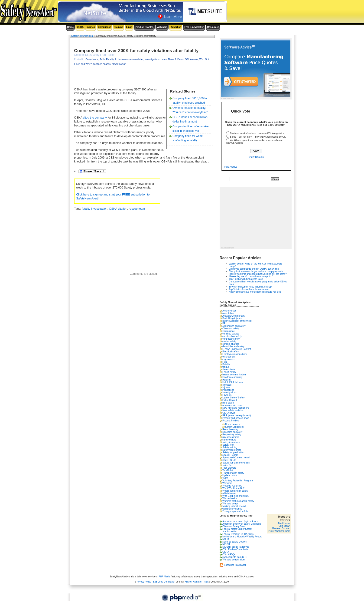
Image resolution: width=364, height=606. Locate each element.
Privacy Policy (144, 582)
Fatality (110, 59)
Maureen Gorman (281, 528)
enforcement (229, 357)
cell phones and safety (234, 326)
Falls (102, 59)
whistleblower (229, 493)
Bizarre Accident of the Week (237, 321)
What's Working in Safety (235, 491)
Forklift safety (229, 372)
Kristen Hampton (193, 582)
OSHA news (191, 59)
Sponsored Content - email (236, 458)
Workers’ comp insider (234, 560)
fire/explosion (119, 64)
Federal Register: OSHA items (238, 534)
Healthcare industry (232, 377)
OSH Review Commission (236, 549)
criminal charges (231, 344)
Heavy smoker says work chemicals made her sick (255, 292)
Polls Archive (231, 167)
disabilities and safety (233, 346)
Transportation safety (233, 473)
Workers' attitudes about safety (238, 501)
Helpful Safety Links (233, 382)
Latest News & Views (172, 59)
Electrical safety (231, 352)
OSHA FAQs (229, 555)
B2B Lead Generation (164, 582)
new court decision (232, 405)
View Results (256, 157)
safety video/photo (232, 450)
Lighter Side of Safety (234, 398)
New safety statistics (233, 410)
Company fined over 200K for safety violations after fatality (136, 51)
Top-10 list (228, 470)
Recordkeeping (230, 429)
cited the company (95, 118)
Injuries (91, 27)
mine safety (228, 403)
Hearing (226, 380)
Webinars (162, 27)
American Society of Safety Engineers (242, 524)
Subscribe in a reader (235, 565)
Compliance (105, 27)
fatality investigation (95, 209)
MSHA (226, 539)
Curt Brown (284, 526)
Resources (213, 27)
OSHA (80, 27)
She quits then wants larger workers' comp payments (256, 271)
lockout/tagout (230, 400)
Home (71, 27)
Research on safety (232, 432)
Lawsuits (227, 395)
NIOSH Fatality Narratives (236, 547)
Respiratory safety (232, 435)
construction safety (232, 336)
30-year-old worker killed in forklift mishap (250, 287)
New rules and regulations (236, 408)
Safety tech (228, 445)
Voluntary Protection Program (238, 481)
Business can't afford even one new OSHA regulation (257, 133)
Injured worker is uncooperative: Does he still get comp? (258, 274)
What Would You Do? (233, 488)
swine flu (227, 465)
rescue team (137, 209)
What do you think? (232, 486)
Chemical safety (231, 329)
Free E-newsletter (194, 27)
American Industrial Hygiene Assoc (240, 521)
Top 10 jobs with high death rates (246, 279)
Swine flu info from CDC (235, 557)
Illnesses (227, 385)
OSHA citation (118, 209)
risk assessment (231, 437)
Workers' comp (230, 504)
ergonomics (228, 359)
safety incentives (231, 442)
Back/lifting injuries (232, 318)
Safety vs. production (233, 452)
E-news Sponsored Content (237, 349)
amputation (228, 313)
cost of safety (229, 341)
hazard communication (234, 375)
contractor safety (231, 339)
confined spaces (102, 64)
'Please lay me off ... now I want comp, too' (251, 277)
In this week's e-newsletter (129, 59)
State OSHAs (229, 460)
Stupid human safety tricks (236, 463)
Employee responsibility (235, 354)
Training (119, 27)
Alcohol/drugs (229, 311)
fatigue (226, 367)
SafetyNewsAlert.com (82, 36)
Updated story (230, 475)
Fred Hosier (284, 523)
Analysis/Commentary (234, 316)
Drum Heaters (232, 424)
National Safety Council (234, 542)
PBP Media (165, 577)
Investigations (152, 59)
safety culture (229, 440)
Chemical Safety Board (234, 526)
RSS (206, 582)
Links (129, 27)
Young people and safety (235, 511)
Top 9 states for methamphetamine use (249, 289)
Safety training (230, 447)
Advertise (176, 27)
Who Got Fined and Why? (236, 496)
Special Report (230, 455)
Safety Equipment (234, 427)
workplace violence (232, 509)
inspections (228, 390)
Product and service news (236, 418)
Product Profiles (145, 27)
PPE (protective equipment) (237, 416)
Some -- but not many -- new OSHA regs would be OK (258, 137)
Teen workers (229, 468)
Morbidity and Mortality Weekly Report (242, 537)
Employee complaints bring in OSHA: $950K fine (254, 269)
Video (225, 478)
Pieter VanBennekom (279, 531)
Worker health (230, 498)
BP (224, 323)
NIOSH (226, 544)
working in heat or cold (234, 506)
